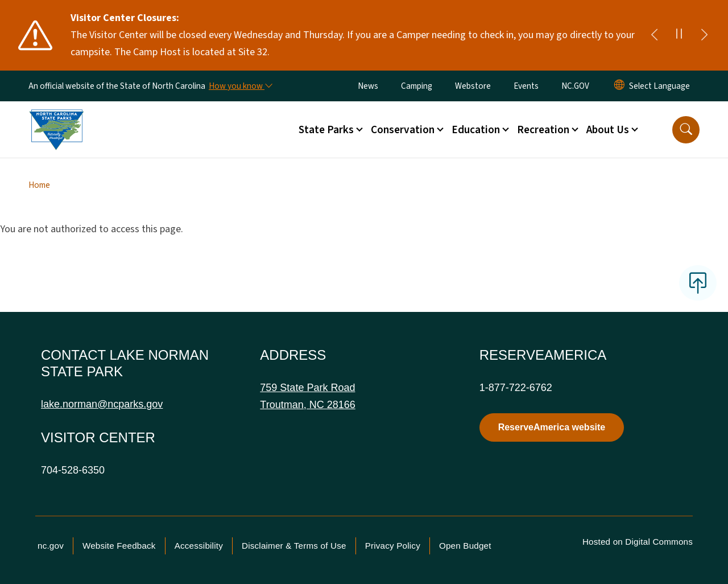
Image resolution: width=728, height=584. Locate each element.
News (368, 86)
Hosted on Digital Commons (638, 542)
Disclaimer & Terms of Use (294, 546)
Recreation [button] (543, 130)
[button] (686, 130)
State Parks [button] (326, 130)
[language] (659, 86)
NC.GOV (575, 86)
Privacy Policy (393, 546)
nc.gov (51, 546)
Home (39, 185)
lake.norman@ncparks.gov (102, 404)
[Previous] (654, 35)
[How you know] (240, 86)
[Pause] (679, 35)
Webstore (473, 86)
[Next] (704, 35)
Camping (417, 86)
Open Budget (465, 546)
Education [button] (476, 130)
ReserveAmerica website (552, 427)
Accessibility (199, 546)
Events (526, 86)
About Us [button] (608, 130)
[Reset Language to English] (619, 86)
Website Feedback (119, 546)
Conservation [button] (403, 130)
